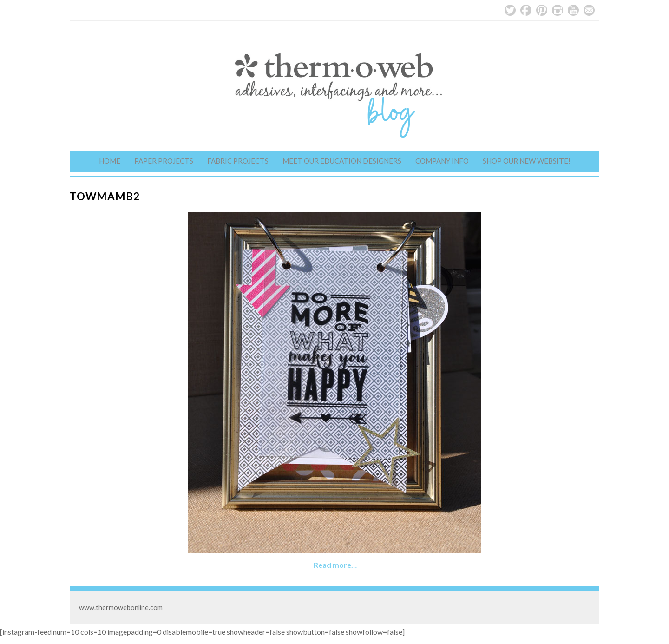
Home (110, 161)
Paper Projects (164, 161)
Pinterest (542, 10)
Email (589, 10)
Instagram (557, 10)
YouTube (573, 10)
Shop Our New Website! (527, 161)
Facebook (526, 10)
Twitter (510, 10)
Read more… (335, 565)
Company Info (442, 161)
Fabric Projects (238, 161)
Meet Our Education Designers (342, 161)
